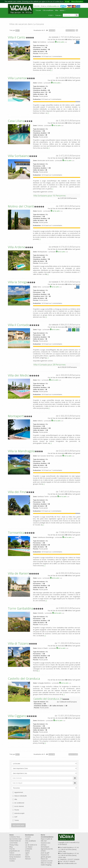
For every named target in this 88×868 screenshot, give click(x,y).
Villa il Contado (19, 325)
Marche (28, 857)
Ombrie (27, 851)
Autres (63, 10)
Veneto (27, 839)
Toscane (38, 10)
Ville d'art (44, 841)
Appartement (19, 792)
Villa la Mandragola (21, 451)
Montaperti (16, 416)
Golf (16, 817)
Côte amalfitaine (48, 10)
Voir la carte (60, 42)
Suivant (52, 30)
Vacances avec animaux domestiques (46, 845)
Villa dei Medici (19, 375)
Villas (57, 10)
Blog (11, 847)
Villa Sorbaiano (19, 156)
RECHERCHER (18, 825)
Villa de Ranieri (19, 573)
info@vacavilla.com (53, 6)
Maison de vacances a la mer (47, 860)
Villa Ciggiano (17, 716)
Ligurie (27, 853)
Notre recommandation (47, 836)
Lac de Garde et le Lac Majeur (31, 846)
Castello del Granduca (24, 678)
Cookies (12, 861)
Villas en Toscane (46, 863)
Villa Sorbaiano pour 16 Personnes (50, 196)
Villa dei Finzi (17, 492)
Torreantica (16, 533)
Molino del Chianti (21, 206)
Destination (29, 835)
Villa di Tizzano (18, 643)
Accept (67, 1)
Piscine (17, 810)
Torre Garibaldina (21, 608)
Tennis (17, 820)
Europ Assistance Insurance (15, 858)
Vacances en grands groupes (46, 856)
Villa (16, 799)
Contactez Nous (15, 837)
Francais (59, 15)
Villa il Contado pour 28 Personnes (50, 365)
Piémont (28, 859)
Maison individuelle (21, 796)
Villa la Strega (18, 282)
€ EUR (51, 15)
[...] (51, 70)
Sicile (27, 843)
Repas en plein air (47, 839)
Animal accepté (19, 813)
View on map (70, 30)
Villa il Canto (17, 37)
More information (77, 1)
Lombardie (29, 849)
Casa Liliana (16, 121)
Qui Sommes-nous (16, 839)
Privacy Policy (14, 845)
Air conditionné (19, 803)
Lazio (27, 855)
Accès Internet (19, 806)
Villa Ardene (17, 247)
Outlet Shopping (46, 865)
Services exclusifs (15, 855)
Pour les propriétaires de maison (15, 851)
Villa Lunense (17, 78)
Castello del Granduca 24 (48, 699)
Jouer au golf (45, 853)
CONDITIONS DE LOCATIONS (15, 842)
